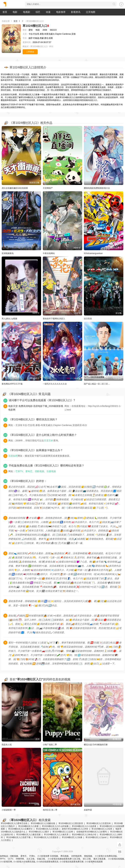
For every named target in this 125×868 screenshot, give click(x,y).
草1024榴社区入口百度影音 (46, 837)
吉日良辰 (88, 319)
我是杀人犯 (7, 745)
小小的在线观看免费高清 (47, 862)
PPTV (3, 859)
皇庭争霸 (88, 810)
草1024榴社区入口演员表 (47, 829)
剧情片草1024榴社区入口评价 (75, 829)
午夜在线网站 (49, 253)
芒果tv (32, 856)
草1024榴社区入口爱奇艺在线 (14, 823)
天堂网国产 (48, 188)
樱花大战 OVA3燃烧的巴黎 (96, 745)
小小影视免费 (43, 856)
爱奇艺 (29, 471)
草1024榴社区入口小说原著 (84, 826)
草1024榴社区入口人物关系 (56, 835)
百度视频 (51, 471)
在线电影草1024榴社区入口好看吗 (92, 832)
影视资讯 (76, 12)
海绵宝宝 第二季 (50, 810)
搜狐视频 (88, 856)
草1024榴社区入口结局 (102, 829)
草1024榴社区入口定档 (63, 832)
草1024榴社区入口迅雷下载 (18, 837)
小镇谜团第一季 (9, 810)
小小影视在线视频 (116, 859)
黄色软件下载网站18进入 (54, 319)
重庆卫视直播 (99, 859)
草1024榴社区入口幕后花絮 (28, 835)
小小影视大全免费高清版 (106, 856)
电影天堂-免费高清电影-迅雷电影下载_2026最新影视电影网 (36, 408)
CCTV (11, 859)
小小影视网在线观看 (94, 862)
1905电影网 (76, 856)
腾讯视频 (65, 856)
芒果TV (19, 471)
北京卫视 (30, 859)
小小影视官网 (6, 862)
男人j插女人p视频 (9, 319)
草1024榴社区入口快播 (72, 837)
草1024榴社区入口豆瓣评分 (20, 829)
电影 (15, 12)
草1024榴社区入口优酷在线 (43, 823)
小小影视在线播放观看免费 (60, 859)
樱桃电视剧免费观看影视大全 (97, 188)
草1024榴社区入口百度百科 (99, 823)
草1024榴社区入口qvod (96, 837)
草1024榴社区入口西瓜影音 (71, 823)
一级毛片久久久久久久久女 (55, 384)
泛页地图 (91, 12)
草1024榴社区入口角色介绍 (84, 835)
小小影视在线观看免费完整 (72, 862)
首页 (5, 12)
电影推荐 (61, 12)
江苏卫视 (76, 859)
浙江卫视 (87, 859)
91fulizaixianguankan (93, 253)
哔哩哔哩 (20, 859)
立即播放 (30, 52)
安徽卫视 (41, 859)
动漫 (48, 12)
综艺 (38, 12)
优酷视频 (39, 471)
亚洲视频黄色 (8, 253)
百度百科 (49, 440)
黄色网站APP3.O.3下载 (12, 384)
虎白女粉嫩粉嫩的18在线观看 (15, 188)
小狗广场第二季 (50, 745)
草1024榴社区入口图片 (39, 832)
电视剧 (27, 12)
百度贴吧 (13, 456)
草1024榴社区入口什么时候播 (55, 826)
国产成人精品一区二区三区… (97, 384)
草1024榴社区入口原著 (28, 826)
